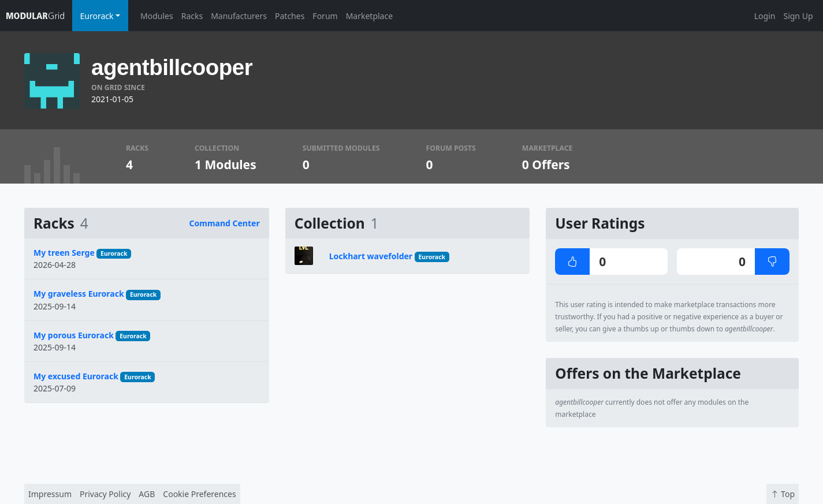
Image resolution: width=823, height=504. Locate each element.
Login (765, 16)
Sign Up (798, 16)
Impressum (50, 494)
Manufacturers (239, 16)
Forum (325, 16)
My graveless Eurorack (79, 294)
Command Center (225, 223)
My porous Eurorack (74, 335)
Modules (157, 16)
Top (783, 494)
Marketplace (369, 16)
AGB (147, 494)
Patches (290, 16)
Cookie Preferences (199, 494)
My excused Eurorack (76, 376)
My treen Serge (64, 253)
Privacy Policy (105, 494)
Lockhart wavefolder (371, 256)
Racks (192, 16)
